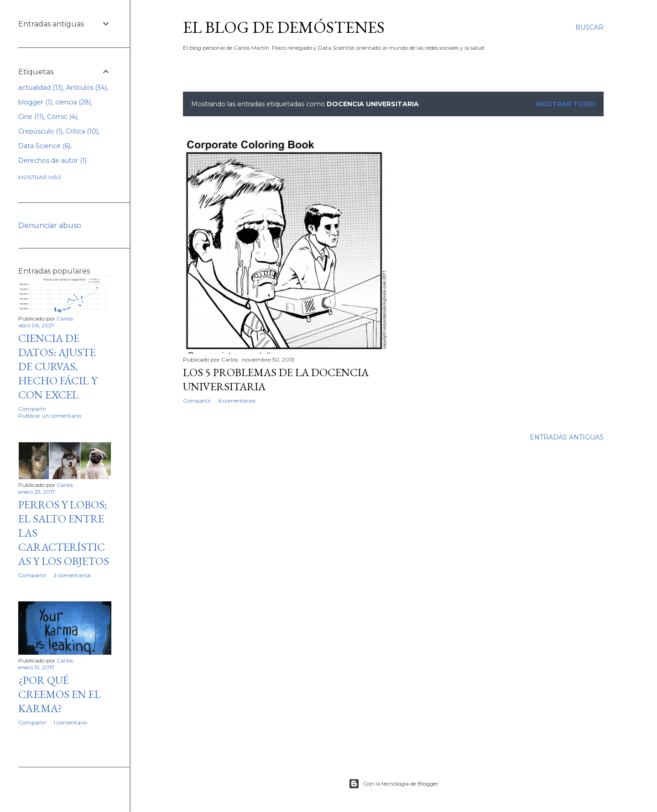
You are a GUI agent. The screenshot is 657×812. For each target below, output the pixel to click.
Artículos (87, 88)
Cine (31, 117)
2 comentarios (72, 575)
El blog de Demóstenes (284, 27)
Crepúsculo (40, 131)
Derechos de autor (52, 160)
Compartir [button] (197, 401)
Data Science (44, 146)
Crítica (82, 131)
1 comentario (70, 722)
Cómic (62, 117)
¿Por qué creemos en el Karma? (60, 694)
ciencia (73, 102)
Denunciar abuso (50, 225)
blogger (35, 102)
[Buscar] (589, 27)
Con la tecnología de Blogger (394, 784)
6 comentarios (237, 401)
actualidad (41, 88)
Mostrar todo (566, 104)
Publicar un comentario (50, 416)
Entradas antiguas (567, 437)
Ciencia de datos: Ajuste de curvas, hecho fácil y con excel (58, 366)
